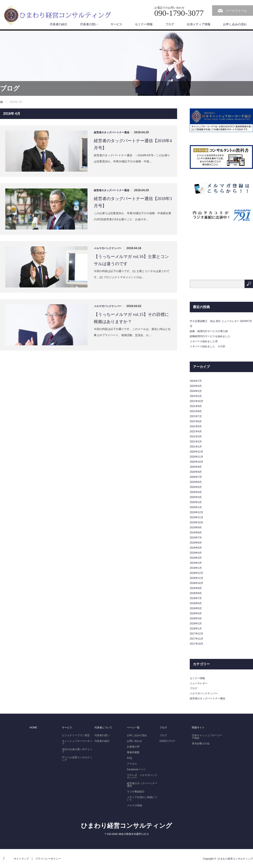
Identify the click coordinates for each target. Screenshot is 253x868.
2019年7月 (196, 538)
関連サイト (198, 728)
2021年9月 (196, 406)
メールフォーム (236, 11)
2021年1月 (196, 447)
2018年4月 (196, 613)
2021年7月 (196, 416)
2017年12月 (196, 634)
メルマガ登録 (135, 805)
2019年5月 (196, 548)
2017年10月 (196, 644)
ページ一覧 (133, 728)
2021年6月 (196, 421)
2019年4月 (196, 553)
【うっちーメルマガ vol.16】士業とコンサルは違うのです (131, 260)
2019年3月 (196, 558)
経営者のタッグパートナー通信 (112, 132)
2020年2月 (196, 502)
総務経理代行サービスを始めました (210, 336)
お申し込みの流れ (235, 24)
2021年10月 (196, 401)
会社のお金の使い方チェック (77, 750)
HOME (33, 728)
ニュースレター (199, 683)
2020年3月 (196, 497)
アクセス (132, 764)
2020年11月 (196, 457)
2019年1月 (196, 568)
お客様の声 (133, 747)
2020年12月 (196, 452)
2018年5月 (196, 608)
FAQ (129, 758)
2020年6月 (196, 482)
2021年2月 (196, 442)
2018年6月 (196, 603)
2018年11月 (196, 578)
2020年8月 (196, 472)
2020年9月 (196, 467)
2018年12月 (196, 573)
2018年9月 (196, 588)
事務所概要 (133, 752)
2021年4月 (196, 431)
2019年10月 (196, 522)
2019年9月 (196, 527)
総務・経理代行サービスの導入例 (209, 331)
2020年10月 (196, 462)
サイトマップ (21, 859)
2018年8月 (196, 593)
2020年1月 (196, 507)
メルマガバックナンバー (108, 248)
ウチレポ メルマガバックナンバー (142, 776)
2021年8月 (196, 411)
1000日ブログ (167, 741)
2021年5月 (196, 426)
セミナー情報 (144, 24)
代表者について (103, 728)
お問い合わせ (135, 741)
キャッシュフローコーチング (77, 742)
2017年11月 (196, 639)
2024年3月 (196, 386)
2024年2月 (196, 391)
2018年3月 (196, 618)
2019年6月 (196, 543)
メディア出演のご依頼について (142, 799)
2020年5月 (196, 487)
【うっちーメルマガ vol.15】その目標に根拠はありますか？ (131, 318)
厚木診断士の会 (201, 744)
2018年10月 (196, 583)
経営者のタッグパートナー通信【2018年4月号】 (133, 144)
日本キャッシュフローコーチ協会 (207, 737)
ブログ (170, 24)
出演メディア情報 (199, 24)
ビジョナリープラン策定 (76, 735)
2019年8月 (196, 533)
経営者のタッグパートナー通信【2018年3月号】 (133, 202)
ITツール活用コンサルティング (77, 759)
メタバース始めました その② (207, 346)
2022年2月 (196, 396)
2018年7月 (196, 598)
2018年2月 (196, 624)
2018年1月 (196, 629)
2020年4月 (196, 492)
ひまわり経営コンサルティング (126, 826)
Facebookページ (136, 769)
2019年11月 (196, 517)
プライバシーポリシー (48, 859)
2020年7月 (196, 477)
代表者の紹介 (59, 24)
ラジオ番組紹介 (136, 792)
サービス (116, 24)
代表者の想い (89, 24)
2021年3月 (196, 437)
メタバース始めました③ (204, 341)
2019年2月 (196, 563)
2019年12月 (196, 512)
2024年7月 (196, 381)
